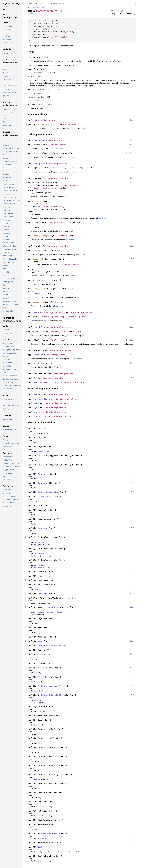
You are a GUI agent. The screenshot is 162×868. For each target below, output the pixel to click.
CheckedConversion (48, 492)
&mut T (55, 747)
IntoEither (44, 594)
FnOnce (37, 294)
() (82, 168)
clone (34, 145)
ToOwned (42, 654)
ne (33, 340)
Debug (37, 164)
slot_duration (43, 124)
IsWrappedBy (53, 607)
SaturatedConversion (49, 646)
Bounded (37, 700)
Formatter (58, 168)
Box (53, 765)
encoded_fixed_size (42, 236)
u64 (57, 23)
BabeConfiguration (44, 120)
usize (69, 236)
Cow (53, 774)
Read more (58, 149)
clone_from (37, 153)
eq (33, 331)
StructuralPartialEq (46, 382)
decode (35, 182)
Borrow (41, 474)
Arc (53, 756)
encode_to (37, 259)
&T (54, 729)
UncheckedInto (49, 686)
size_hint (37, 250)
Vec (54, 32)
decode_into (38, 201)
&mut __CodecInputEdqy (67, 185)
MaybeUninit (50, 206)
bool (79, 331)
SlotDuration (70, 124)
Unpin (37, 412)
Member (41, 847)
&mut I (44, 204)
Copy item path (61, 11)
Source (30, 14)
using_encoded (39, 289)
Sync (36, 408)
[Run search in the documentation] (82, 3)
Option (62, 236)
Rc (52, 784)
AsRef (40, 612)
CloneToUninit (46, 496)
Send (36, 403)
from (34, 317)
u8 (54, 34)
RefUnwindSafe (42, 399)
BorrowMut (43, 483)
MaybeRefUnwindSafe (49, 833)
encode (35, 280)
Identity (38, 355)
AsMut (50, 612)
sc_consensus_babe (36, 7)
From (36, 312)
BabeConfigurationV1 (52, 312)
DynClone (42, 528)
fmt (33, 168)
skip (34, 222)
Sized (60, 272)
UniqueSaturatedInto (53, 695)
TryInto (46, 677)
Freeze (37, 394)
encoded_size (38, 302)
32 (58, 34)
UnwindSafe (40, 416)
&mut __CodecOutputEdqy (66, 264)
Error (88, 168)
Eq (35, 378)
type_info (37, 363)
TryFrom (46, 668)
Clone (37, 140)
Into (44, 585)
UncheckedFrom (40, 691)
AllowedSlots (62, 37)
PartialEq (39, 327)
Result (76, 168)
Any (39, 428)
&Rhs (53, 340)
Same (40, 641)
